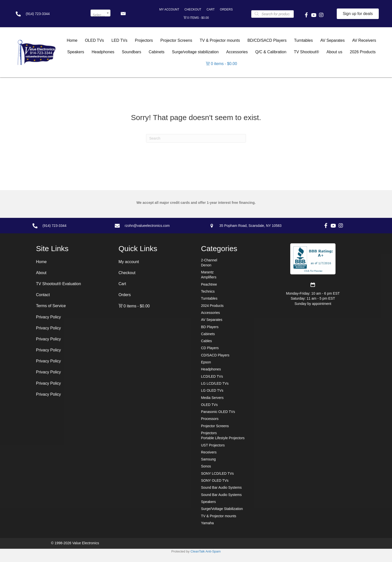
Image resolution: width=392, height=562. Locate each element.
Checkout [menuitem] (193, 10)
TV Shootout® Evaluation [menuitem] (58, 284)
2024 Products (212, 306)
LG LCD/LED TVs (215, 383)
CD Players (210, 348)
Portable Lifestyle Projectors (223, 438)
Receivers (209, 452)
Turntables (209, 298)
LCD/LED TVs (212, 376)
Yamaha (207, 523)
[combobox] (101, 13)
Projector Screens (215, 426)
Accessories (210, 313)
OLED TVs (209, 405)
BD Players (210, 327)
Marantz (207, 272)
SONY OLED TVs (215, 480)
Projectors (209, 433)
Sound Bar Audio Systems (221, 487)
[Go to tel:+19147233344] (48, 14)
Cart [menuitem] (210, 10)
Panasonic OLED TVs (218, 412)
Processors (210, 419)
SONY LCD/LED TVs (217, 473)
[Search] (196, 138)
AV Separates (212, 320)
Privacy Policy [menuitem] (48, 317)
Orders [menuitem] (226, 10)
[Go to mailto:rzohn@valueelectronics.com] (157, 226)
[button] (123, 14)
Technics (208, 291)
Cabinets (208, 334)
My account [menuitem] (169, 10)
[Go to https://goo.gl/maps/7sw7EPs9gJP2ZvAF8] (261, 226)
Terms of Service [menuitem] (51, 306)
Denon (206, 265)
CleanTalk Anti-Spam (206, 551)
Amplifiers (209, 277)
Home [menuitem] (41, 262)
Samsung (208, 459)
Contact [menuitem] (43, 295)
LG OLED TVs (212, 390)
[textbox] (101, 15)
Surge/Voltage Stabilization (222, 509)
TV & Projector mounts (219, 516)
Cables (206, 341)
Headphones (211, 369)
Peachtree (209, 284)
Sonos (206, 466)
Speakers (208, 502)
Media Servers (212, 398)
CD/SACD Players (215, 355)
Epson (206, 362)
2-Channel (209, 260)
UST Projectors (213, 445)
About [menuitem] (41, 273)
